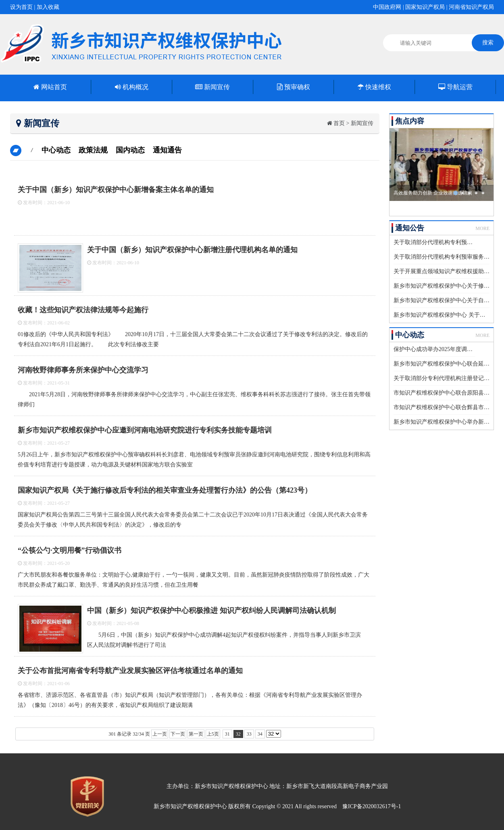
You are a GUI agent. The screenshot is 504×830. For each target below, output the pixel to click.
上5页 (213, 734)
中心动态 (56, 150)
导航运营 (455, 87)
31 (227, 734)
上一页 (160, 734)
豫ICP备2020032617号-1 (372, 806)
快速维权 (374, 87)
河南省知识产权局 (471, 7)
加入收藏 (48, 7)
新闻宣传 (212, 87)
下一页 (178, 734)
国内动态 (130, 150)
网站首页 (50, 87)
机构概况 (132, 87)
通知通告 (167, 150)
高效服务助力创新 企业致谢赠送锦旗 (433, 193)
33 (249, 734)
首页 (339, 123)
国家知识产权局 (425, 7)
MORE (482, 228)
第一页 (196, 734)
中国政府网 (387, 7)
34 (260, 734)
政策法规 (93, 150)
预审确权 (294, 87)
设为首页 (21, 7)
